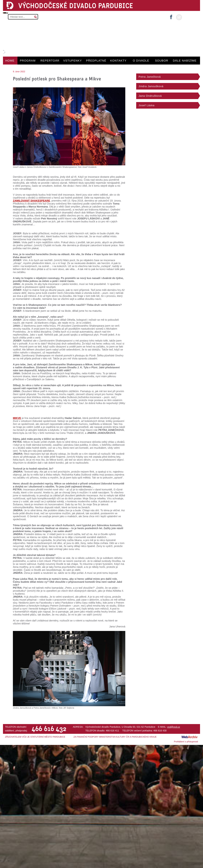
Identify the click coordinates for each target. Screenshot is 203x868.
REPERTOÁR (50, 61)
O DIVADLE (141, 61)
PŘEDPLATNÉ (96, 61)
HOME (10, 61)
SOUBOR (162, 61)
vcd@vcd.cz (174, 727)
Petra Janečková (150, 77)
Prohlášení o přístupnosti (186, 742)
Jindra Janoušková (151, 86)
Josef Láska (147, 105)
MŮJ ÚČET (191, 17)
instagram (179, 17)
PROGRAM (28, 61)
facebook (171, 16)
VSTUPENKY (73, 61)
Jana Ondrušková (150, 96)
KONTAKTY (118, 61)
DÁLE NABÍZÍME (185, 61)
